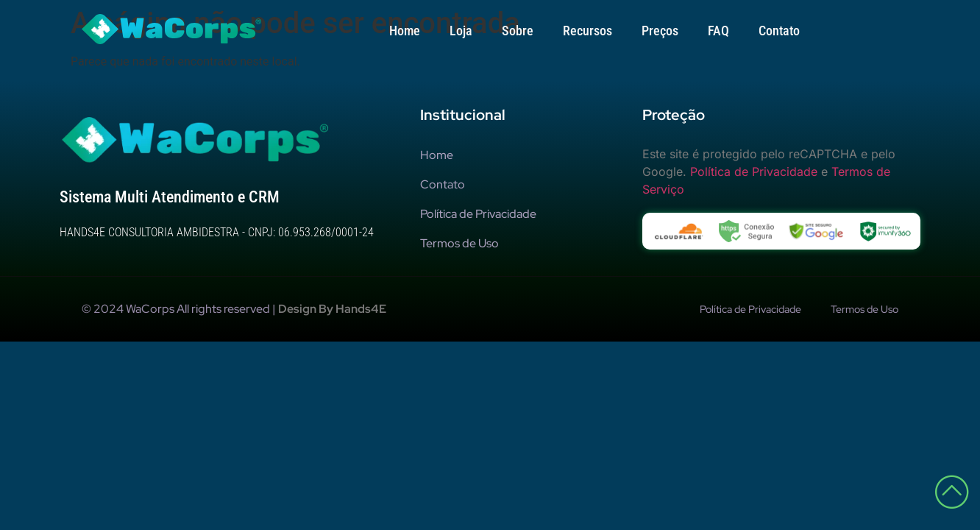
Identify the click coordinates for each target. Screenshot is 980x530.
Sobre (518, 31)
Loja (461, 31)
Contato (779, 31)
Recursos (587, 31)
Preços (660, 31)
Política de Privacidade (754, 179)
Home (405, 31)
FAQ (718, 31)
